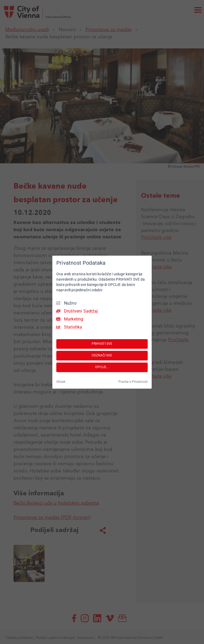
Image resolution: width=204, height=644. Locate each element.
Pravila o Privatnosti (133, 382)
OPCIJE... (102, 367)
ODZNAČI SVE (102, 355)
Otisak (61, 382)
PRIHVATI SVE (102, 344)
